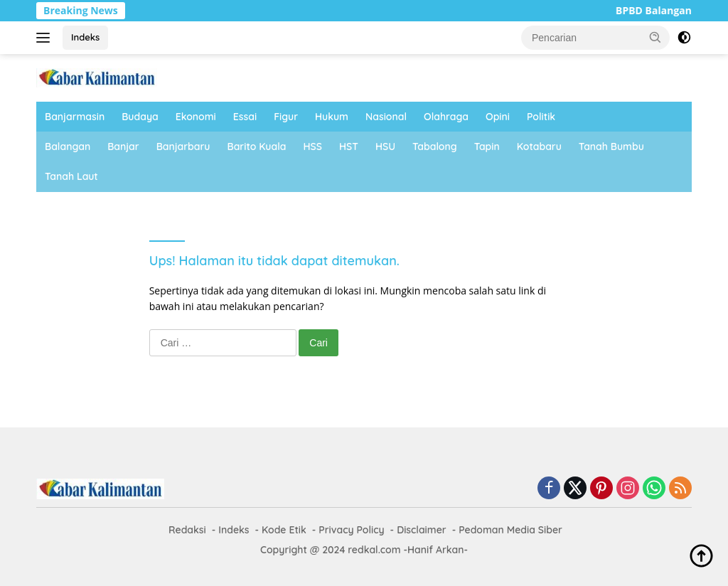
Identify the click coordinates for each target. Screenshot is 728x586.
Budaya (140, 117)
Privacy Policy (351, 530)
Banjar (123, 146)
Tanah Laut (71, 176)
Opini (498, 117)
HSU (385, 146)
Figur (286, 117)
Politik (541, 117)
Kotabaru (539, 146)
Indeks (85, 37)
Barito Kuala (257, 146)
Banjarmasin (75, 117)
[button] (655, 37)
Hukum (332, 117)
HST (349, 146)
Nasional (386, 117)
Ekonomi (196, 117)
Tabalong (435, 146)
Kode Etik (284, 530)
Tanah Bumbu (611, 146)
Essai (245, 117)
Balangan (68, 146)
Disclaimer (422, 530)
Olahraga (446, 117)
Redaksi (187, 530)
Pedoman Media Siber (510, 530)
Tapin (487, 146)
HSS (313, 146)
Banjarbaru (183, 146)
